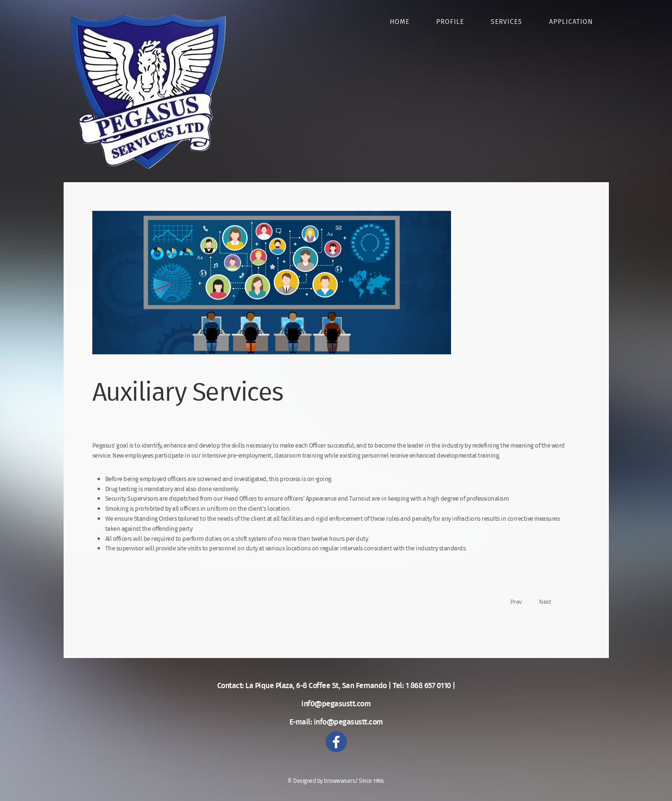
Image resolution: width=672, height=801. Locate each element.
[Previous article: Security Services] (512, 610)
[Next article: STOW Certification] (549, 610)
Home (400, 22)
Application (571, 22)
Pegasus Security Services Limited (148, 92)
